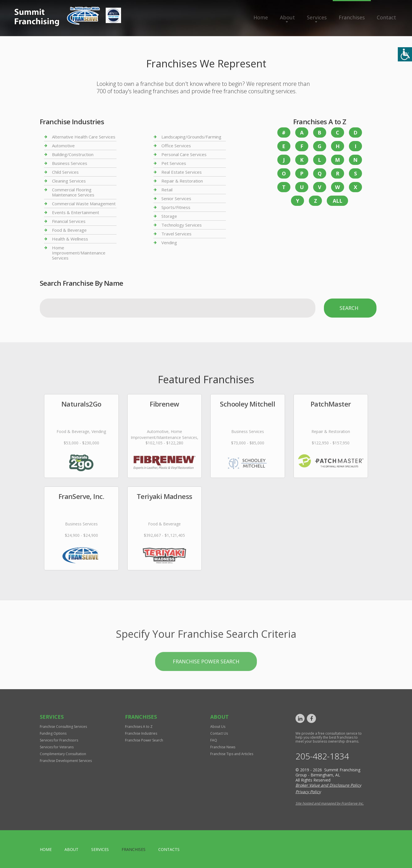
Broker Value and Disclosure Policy (328, 785)
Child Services (65, 172)
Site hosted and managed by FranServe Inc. (330, 803)
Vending (169, 243)
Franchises (352, 17)
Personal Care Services (184, 154)
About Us (218, 727)
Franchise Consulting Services (63, 727)
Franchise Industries (141, 733)
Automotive (63, 146)
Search (349, 308)
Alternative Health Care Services (84, 137)
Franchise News (223, 747)
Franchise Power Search (206, 680)
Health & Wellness (70, 239)
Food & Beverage (69, 230)
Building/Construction (73, 154)
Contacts (169, 849)
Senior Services (176, 198)
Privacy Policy (308, 792)
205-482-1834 (322, 756)
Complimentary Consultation (63, 754)
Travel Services (176, 234)
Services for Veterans (57, 747)
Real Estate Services (182, 172)
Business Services (70, 163)
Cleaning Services (69, 181)
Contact (386, 17)
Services (317, 17)
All (338, 201)
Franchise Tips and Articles (232, 754)
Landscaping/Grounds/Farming (191, 137)
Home (261, 17)
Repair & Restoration (182, 181)
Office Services (176, 146)
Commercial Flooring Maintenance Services (73, 192)
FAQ (214, 740)
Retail (167, 190)
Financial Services (69, 221)
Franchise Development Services (66, 761)
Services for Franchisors (59, 740)
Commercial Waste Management (84, 204)
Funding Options (53, 733)
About (287, 17)
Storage (169, 216)
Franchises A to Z (139, 727)
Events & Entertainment (76, 212)
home (46, 849)
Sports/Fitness (176, 207)
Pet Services (174, 163)
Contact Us (219, 733)
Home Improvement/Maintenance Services (79, 253)
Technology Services (182, 225)
